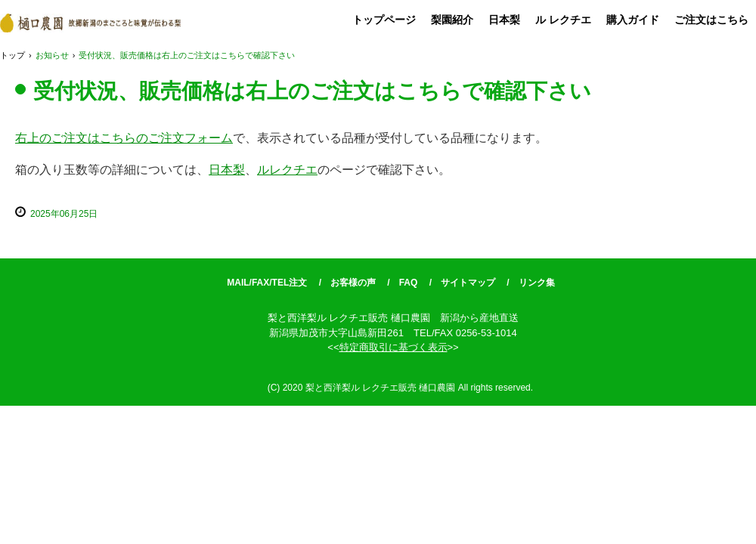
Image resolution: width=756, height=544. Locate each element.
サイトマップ (468, 283)
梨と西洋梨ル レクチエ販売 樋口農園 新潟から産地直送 (90, 23)
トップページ (384, 20)
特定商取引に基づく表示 (393, 347)
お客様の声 (353, 283)
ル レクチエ (563, 20)
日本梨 (504, 20)
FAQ (409, 283)
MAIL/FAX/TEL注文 (267, 283)
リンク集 (537, 283)
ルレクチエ (287, 170)
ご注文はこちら (711, 20)
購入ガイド (633, 20)
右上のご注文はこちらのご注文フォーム (124, 138)
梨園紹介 (452, 20)
